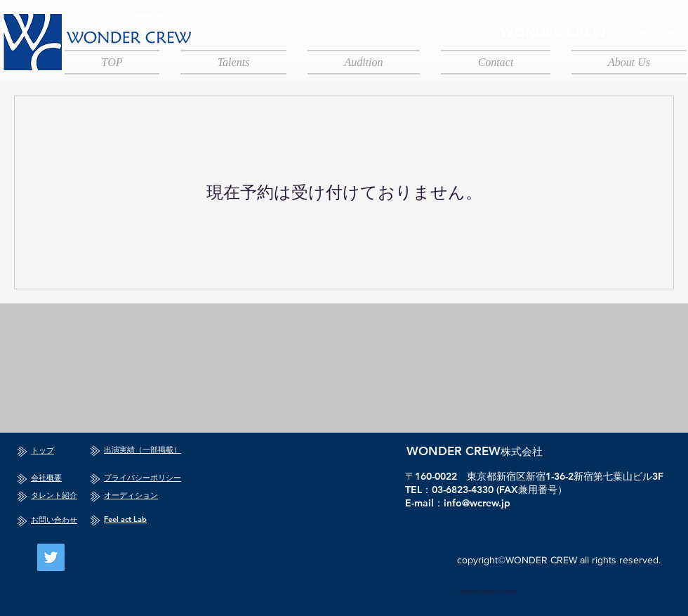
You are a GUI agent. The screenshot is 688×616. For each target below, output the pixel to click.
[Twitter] (51, 557)
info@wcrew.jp (477, 503)
